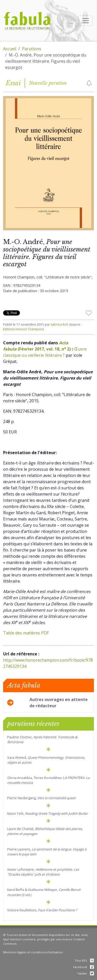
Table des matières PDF (26, 633)
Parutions (32, 49)
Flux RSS (85, 960)
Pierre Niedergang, (42, 798)
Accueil (10, 49)
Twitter (85, 973)
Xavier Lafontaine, (43, 872)
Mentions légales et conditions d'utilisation (33, 952)
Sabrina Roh (59, 324)
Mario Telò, (47, 813)
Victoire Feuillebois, (42, 910)
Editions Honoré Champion (23, 329)
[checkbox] (89, 83)
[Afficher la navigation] (86, 21)
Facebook (84, 967)
